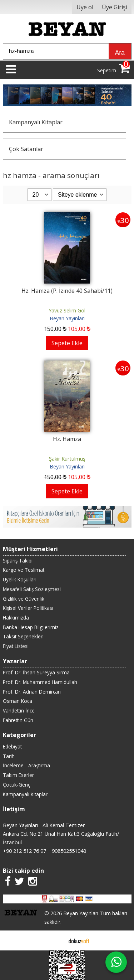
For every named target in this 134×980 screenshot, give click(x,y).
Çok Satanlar (26, 149)
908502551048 (69, 851)
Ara (120, 53)
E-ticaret (56, 940)
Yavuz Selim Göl (67, 310)
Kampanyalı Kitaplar (36, 122)
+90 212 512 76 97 (24, 851)
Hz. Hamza (67, 439)
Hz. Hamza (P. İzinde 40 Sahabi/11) (67, 291)
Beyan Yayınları (67, 318)
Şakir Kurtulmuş (67, 459)
